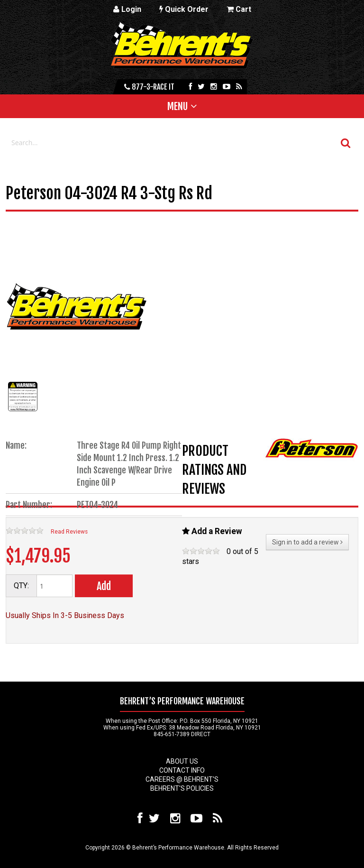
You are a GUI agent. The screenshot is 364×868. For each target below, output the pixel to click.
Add (104, 586)
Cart (239, 9)
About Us (182, 761)
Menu (177, 106)
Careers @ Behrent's (182, 779)
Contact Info (182, 770)
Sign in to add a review (307, 542)
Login (127, 9)
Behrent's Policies (182, 788)
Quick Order (184, 9)
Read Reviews (69, 532)
